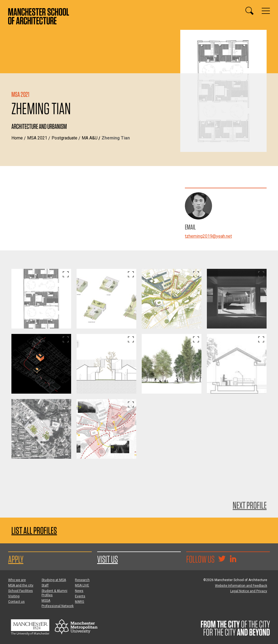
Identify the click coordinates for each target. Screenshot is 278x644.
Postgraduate (64, 138)
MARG (80, 602)
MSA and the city (21, 585)
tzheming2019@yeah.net (208, 236)
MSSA (46, 601)
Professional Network (58, 606)
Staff (45, 585)
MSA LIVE (82, 585)
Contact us (16, 602)
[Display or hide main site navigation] (266, 11)
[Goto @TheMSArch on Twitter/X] (222, 559)
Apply (16, 559)
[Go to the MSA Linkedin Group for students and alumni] (233, 559)
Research (82, 580)
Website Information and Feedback (241, 586)
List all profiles (34, 530)
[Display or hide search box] (249, 11)
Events (80, 596)
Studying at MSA (54, 580)
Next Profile (250, 505)
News (79, 591)
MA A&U (90, 138)
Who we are (17, 580)
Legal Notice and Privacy (249, 591)
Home (17, 138)
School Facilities (20, 591)
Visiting (14, 596)
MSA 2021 (37, 138)
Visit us (108, 559)
